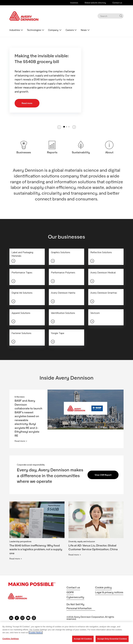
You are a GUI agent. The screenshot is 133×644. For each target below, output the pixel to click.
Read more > (21, 442)
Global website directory (95, 3)
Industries (15, 30)
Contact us (117, 3)
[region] (66, 633)
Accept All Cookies (83, 639)
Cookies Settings (11, 639)
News (84, 30)
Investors (74, 3)
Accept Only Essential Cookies (112, 639)
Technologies (34, 30)
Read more (27, 103)
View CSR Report (103, 475)
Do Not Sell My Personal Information (79, 607)
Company (53, 30)
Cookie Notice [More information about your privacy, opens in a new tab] (36, 633)
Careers (70, 30)
